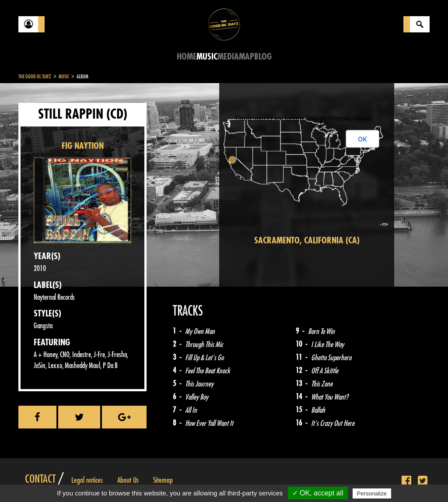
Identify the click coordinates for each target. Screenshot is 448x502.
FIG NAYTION (83, 146)
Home (187, 57)
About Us (128, 480)
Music (207, 57)
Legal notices (87, 480)
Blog (263, 57)
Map (247, 57)
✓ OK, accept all (318, 493)
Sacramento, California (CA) (307, 240)
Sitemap (163, 480)
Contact (40, 479)
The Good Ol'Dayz (35, 77)
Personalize (372, 493)
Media (228, 57)
